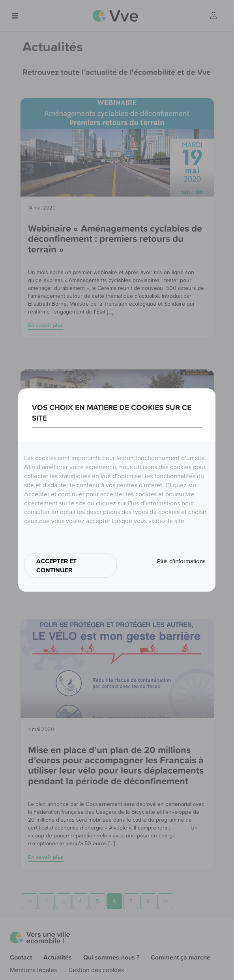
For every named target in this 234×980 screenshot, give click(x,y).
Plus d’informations (181, 561)
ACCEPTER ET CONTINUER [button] (56, 565)
